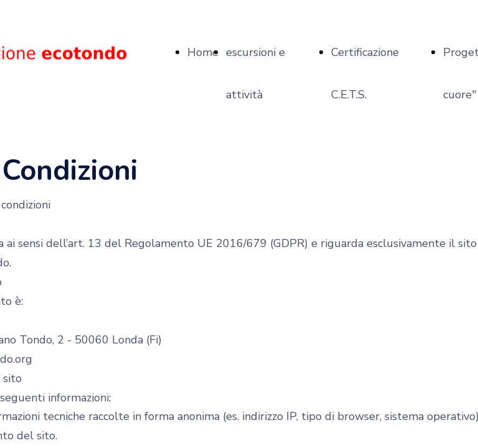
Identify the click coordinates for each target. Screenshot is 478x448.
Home (203, 52)
